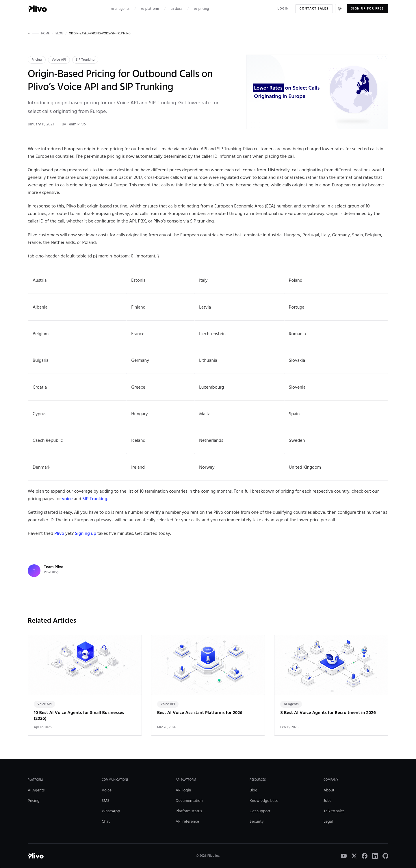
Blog (253, 790)
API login (183, 790)
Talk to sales (334, 811)
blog (59, 34)
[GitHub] (385, 856)
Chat (106, 822)
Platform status (189, 811)
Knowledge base (264, 801)
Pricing (37, 60)
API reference (187, 822)
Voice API (59, 60)
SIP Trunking (85, 60)
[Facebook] (365, 856)
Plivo (59, 534)
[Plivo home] (37, 9)
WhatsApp (111, 811)
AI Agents (36, 790)
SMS (106, 801)
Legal (328, 822)
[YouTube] (344, 856)
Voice (107, 790)
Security (257, 822)
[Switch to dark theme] (340, 9)
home (45, 34)
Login (283, 9)
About (329, 790)
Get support (260, 811)
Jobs (327, 801)
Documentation (189, 801)
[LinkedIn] (375, 856)
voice (67, 499)
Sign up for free (367, 9)
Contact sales (314, 9)
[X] (354, 856)
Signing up (86, 534)
